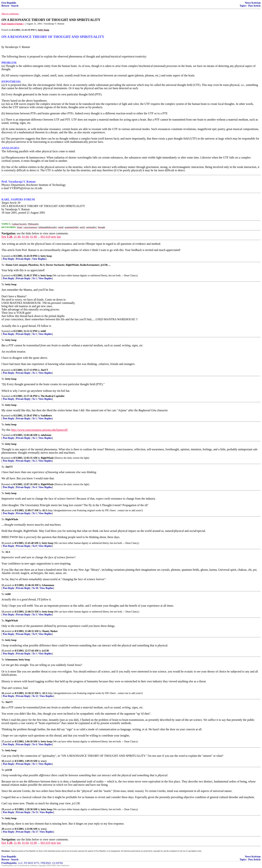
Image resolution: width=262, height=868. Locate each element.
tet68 (43, 331)
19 (3, 809)
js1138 (45, 651)
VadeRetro (46, 416)
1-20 (10, 237)
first (4, 237)
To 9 (34, 634)
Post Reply (9, 259)
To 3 (34, 615)
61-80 (34, 237)
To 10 (35, 588)
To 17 (35, 832)
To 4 (34, 487)
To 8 (34, 546)
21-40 (17, 237)
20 (3, 829)
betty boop (46, 256)
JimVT (44, 370)
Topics (243, 6)
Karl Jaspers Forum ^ (13, 24)
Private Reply (23, 259)
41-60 (25, 237)
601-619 (45, 237)
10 (3, 510)
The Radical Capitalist (52, 396)
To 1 (34, 278)
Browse (5, 6)
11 (3, 543)
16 (3, 693)
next (53, 237)
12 (3, 585)
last (59, 237)
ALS (45, 510)
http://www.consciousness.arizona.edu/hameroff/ (40, 430)
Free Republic (9, 3)
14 (3, 631)
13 (3, 612)
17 (3, 742)
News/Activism (253, 3)
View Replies (39, 259)
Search (15, 6)
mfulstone (46, 435)
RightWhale (47, 458)
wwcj (44, 761)
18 (3, 761)
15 (3, 651)
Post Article (254, 6)
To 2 (34, 461)
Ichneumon (48, 585)
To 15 (35, 812)
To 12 (35, 696)
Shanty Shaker (50, 631)
